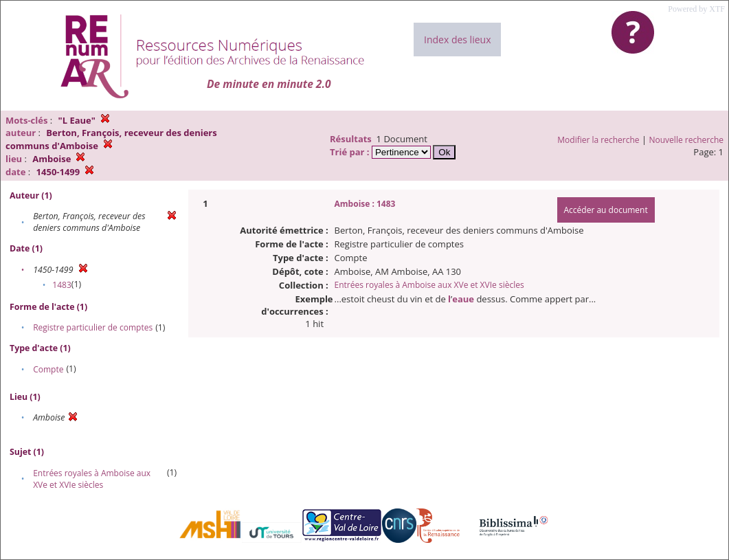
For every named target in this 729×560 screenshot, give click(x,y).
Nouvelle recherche (687, 140)
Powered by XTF (696, 9)
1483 (61, 285)
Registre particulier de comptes (93, 327)
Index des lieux (457, 40)
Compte (48, 369)
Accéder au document (606, 210)
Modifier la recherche (598, 140)
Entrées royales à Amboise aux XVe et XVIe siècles (92, 479)
